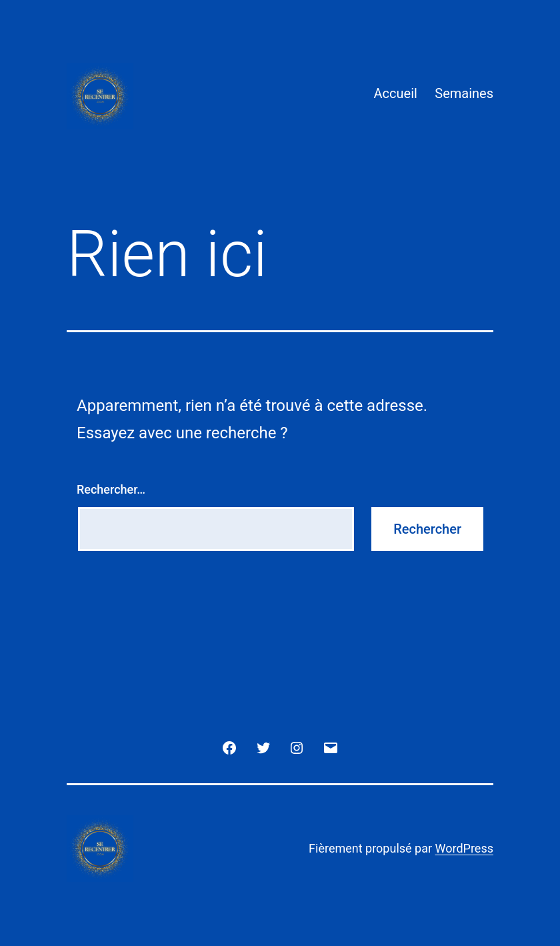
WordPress (464, 848)
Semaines (464, 93)
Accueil (396, 93)
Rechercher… (111, 489)
